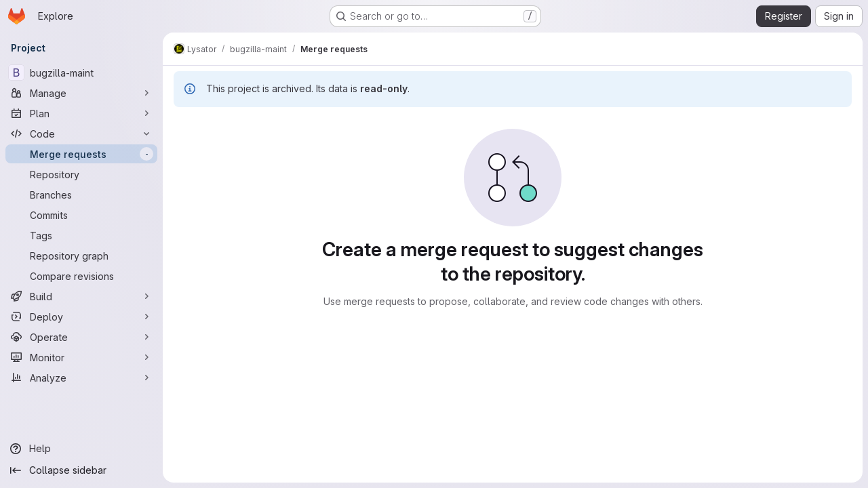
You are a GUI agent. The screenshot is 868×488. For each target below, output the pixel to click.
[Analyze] (81, 378)
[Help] (81, 449)
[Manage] (81, 93)
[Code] (81, 134)
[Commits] (81, 215)
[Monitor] (81, 357)
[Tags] (81, 235)
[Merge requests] (81, 154)
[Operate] (81, 337)
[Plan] (81, 113)
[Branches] (81, 195)
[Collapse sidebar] (81, 470)
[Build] (81, 296)
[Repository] (81, 174)
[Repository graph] (81, 256)
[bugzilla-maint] (81, 73)
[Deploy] (81, 317)
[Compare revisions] (81, 276)
